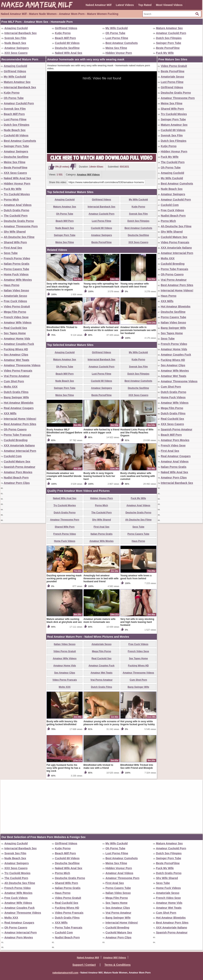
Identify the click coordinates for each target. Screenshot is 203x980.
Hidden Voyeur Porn (119, 53)
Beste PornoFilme (168, 48)
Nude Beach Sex (15, 43)
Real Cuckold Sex (15, 328)
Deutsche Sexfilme (67, 48)
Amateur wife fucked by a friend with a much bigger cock (101, 431)
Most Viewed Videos (169, 5)
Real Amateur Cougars (19, 408)
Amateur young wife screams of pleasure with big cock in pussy (101, 723)
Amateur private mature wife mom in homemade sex (99, 621)
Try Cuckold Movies (17, 194)
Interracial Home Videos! (20, 419)
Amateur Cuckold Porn (171, 33)
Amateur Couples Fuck (19, 344)
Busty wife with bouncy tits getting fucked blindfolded (62, 723)
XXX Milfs (10, 413)
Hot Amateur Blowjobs (19, 403)
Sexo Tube (11, 253)
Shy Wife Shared (15, 232)
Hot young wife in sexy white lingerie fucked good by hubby (138, 723)
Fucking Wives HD (16, 349)
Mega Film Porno (15, 312)
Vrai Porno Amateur (17, 376)
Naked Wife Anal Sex (69, 53)
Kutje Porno (63, 33)
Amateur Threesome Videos (22, 365)
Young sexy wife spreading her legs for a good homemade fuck (101, 285)
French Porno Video (17, 258)
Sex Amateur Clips (16, 355)
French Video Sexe (16, 317)
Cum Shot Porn (14, 381)
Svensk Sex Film (15, 38)
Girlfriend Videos (66, 28)
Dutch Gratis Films (16, 392)
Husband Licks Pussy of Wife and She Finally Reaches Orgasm (137, 433)
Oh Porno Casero (15, 429)
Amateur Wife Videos (18, 323)
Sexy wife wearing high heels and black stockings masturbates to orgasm (63, 287)
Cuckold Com (13, 456)
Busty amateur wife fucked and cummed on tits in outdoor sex (101, 329)
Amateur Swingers (17, 48)
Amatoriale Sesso (15, 296)
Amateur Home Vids (17, 339)
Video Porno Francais (18, 371)
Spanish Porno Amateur (20, 467)
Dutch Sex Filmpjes (169, 38)
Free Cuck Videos (15, 301)
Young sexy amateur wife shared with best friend (135, 285)
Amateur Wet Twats (17, 360)
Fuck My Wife (165, 53)
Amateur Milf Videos (88, 175)
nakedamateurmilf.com (65, 973)
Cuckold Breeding (16, 440)
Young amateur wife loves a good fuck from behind (136, 577)
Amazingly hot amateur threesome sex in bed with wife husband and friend (101, 578)
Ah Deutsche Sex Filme (19, 237)
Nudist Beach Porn (16, 478)
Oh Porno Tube (115, 33)
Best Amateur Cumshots (122, 43)
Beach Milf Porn (65, 38)
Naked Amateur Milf (99, 5)
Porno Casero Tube (16, 269)
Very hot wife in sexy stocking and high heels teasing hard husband (137, 622)
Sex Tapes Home (15, 333)
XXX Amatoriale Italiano (19, 445)
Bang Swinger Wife (16, 397)
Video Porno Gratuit (17, 306)
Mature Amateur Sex (169, 28)
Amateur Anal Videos (18, 205)
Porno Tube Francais (17, 435)
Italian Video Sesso (16, 290)
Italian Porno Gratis (17, 264)
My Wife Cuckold (117, 28)
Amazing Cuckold (16, 28)
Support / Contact (84, 965)
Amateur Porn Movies (18, 472)
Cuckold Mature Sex (17, 461)
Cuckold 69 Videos (67, 43)
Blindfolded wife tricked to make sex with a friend (98, 766)
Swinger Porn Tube (169, 43)
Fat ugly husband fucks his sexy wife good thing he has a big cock (63, 768)
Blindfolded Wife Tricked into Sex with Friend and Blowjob (137, 766)
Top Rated (145, 5)
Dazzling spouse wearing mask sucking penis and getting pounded (64, 578)
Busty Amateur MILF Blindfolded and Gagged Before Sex (64, 433)
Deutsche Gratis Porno (19, 221)
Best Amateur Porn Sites (20, 424)
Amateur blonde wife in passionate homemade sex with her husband (138, 330)
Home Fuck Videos (16, 274)
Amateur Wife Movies (18, 280)
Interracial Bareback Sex (21, 33)
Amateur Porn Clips (17, 483)
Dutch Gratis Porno (16, 210)
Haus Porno (12, 285)
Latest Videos (125, 5)
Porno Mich (11, 200)
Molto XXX (11, 387)
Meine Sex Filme (116, 48)
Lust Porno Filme (117, 38)
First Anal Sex (13, 248)
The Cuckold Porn (16, 216)
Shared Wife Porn (15, 242)
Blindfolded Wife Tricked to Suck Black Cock (62, 329)
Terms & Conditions (118, 965)
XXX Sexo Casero (16, 53)
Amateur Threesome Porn (21, 226)
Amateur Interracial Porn (20, 451)
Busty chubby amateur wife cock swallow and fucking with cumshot (138, 476)
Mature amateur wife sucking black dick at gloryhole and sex (64, 621)
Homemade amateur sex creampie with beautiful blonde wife (64, 476)
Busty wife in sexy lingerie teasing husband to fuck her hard (99, 476)
